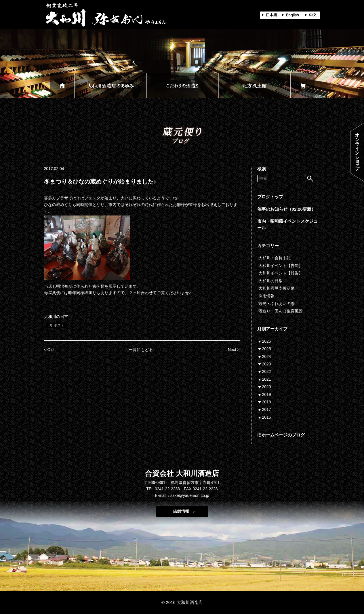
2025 (267, 349)
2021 (267, 379)
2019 (267, 394)
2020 (267, 387)
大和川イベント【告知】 (281, 266)
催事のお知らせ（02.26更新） (287, 209)
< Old (49, 350)
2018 (267, 402)
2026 (267, 341)
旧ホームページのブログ (281, 435)
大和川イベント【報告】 (281, 273)
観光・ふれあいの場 (277, 304)
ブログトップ (270, 197)
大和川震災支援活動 (277, 288)
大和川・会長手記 (275, 258)
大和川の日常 (56, 316)
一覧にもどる (141, 350)
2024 (267, 356)
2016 (267, 417)
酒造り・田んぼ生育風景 (281, 311)
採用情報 (266, 296)
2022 (267, 371)
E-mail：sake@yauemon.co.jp (182, 495)
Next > (234, 350)
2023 (267, 364)
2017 (267, 409)
